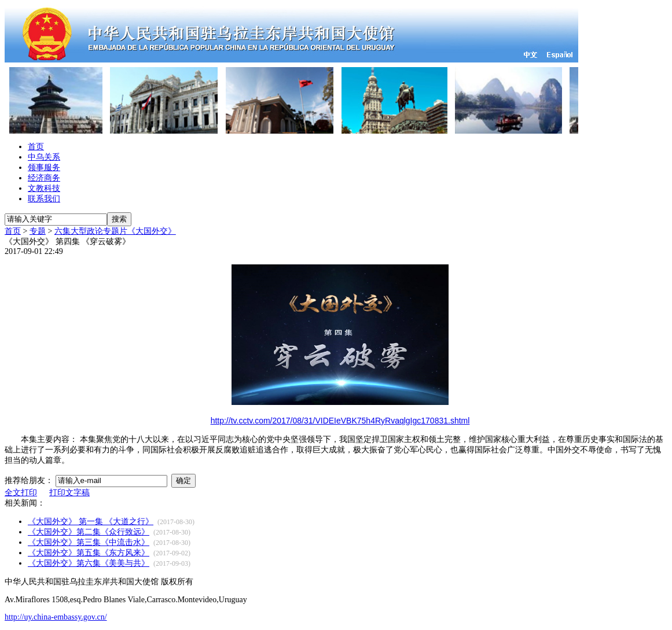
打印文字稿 (69, 493)
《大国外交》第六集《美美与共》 (89, 563)
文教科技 (44, 188)
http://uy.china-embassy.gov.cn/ (56, 617)
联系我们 (44, 199)
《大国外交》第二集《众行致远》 (89, 532)
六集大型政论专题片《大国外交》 (115, 231)
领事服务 (44, 167)
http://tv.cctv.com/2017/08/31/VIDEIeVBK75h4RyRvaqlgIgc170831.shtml (340, 421)
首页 (36, 147)
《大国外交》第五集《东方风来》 (89, 553)
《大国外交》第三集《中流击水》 (89, 542)
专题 (38, 231)
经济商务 (44, 178)
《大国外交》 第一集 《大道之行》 (91, 522)
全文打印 (21, 493)
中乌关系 (44, 157)
